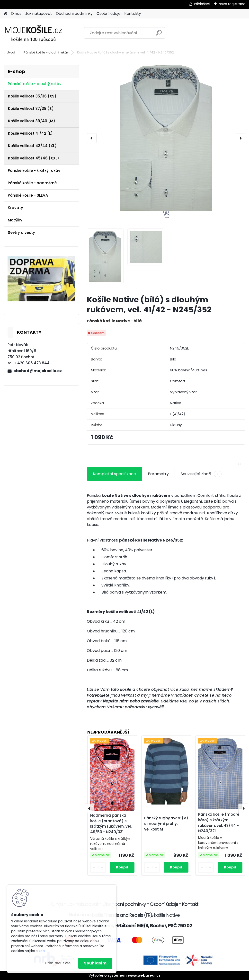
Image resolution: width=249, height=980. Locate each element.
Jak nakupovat (39, 13)
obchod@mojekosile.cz (38, 371)
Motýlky (15, 220)
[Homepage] (5, 14)
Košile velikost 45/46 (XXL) (34, 158)
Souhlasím (95, 963)
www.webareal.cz (144, 975)
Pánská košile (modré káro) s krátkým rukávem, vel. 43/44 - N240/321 (219, 823)
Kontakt (190, 904)
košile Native (167, 915)
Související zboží (201, 474)
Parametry (158, 474)
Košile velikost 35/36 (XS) (32, 96)
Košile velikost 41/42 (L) (30, 133)
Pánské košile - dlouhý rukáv (46, 52)
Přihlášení (202, 4)
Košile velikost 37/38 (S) (31, 109)
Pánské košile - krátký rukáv (34, 171)
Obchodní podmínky (74, 13)
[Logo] (37, 33)
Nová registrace (232, 4)
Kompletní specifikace (114, 474)
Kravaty (15, 208)
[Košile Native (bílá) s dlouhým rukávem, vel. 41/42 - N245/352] (166, 138)
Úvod (11, 52)
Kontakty (133, 13)
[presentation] (92, 138)
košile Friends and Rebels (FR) (122, 915)
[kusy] (98, 867)
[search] (159, 35)
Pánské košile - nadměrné (32, 183)
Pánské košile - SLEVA (28, 195)
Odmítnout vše (58, 963)
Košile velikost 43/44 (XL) (32, 146)
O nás (16, 13)
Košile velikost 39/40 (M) (32, 121)
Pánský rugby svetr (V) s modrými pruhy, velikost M (166, 824)
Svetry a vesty (21, 232)
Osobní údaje (109, 13)
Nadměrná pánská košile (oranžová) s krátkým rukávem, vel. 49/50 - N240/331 (111, 824)
